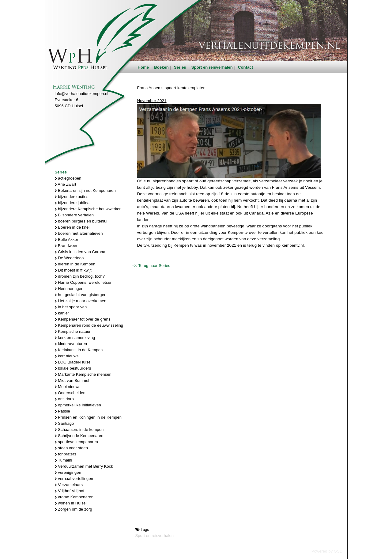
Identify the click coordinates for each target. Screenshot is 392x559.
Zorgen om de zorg (73, 509)
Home (143, 67)
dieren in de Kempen (75, 264)
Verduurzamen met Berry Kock (84, 466)
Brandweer (66, 246)
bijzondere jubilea (72, 203)
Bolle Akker (67, 240)
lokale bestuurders (73, 368)
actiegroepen (68, 178)
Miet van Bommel (72, 380)
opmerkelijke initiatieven (78, 405)
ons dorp (64, 399)
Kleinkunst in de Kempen (79, 350)
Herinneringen (69, 289)
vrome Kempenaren (74, 497)
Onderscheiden (70, 393)
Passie (62, 411)
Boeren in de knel (72, 227)
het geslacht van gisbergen (81, 295)
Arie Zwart (66, 184)
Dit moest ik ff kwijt (73, 270)
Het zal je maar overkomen (81, 301)
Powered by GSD (327, 551)
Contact (245, 67)
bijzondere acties (72, 197)
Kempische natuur (73, 331)
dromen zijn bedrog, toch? (80, 276)
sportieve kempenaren (76, 442)
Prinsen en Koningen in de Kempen (88, 417)
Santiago (64, 423)
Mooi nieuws (68, 387)
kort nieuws (67, 356)
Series (180, 67)
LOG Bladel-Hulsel (73, 362)
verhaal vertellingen (74, 479)
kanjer (62, 313)
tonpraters (66, 454)
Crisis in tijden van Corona (80, 252)
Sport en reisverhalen (212, 67)
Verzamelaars (69, 485)
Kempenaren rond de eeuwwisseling (89, 325)
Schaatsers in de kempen (79, 430)
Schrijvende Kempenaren (79, 436)
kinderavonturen (71, 344)
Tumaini (64, 460)
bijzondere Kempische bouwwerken (88, 209)
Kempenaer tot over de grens (83, 319)
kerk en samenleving (75, 338)
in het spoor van (71, 307)
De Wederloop (69, 258)
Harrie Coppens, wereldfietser (83, 282)
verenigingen (68, 472)
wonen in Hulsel (71, 503)
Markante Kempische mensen (83, 374)
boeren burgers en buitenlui (81, 221)
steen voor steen (72, 448)
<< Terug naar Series (151, 266)
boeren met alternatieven (79, 233)
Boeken (161, 67)
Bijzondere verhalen (74, 215)
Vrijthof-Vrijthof (70, 491)
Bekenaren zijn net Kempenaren (85, 190)
